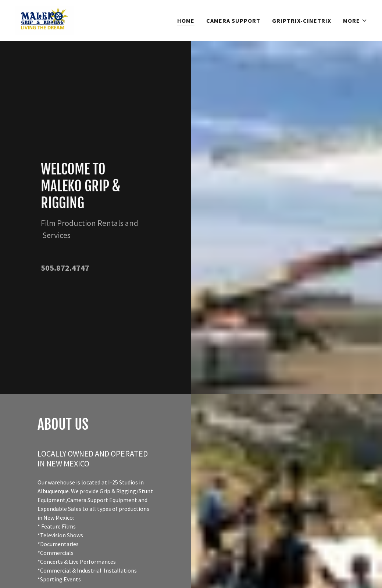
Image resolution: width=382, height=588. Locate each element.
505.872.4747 (65, 268)
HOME (186, 21)
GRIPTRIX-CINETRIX (302, 21)
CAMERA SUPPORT (233, 21)
